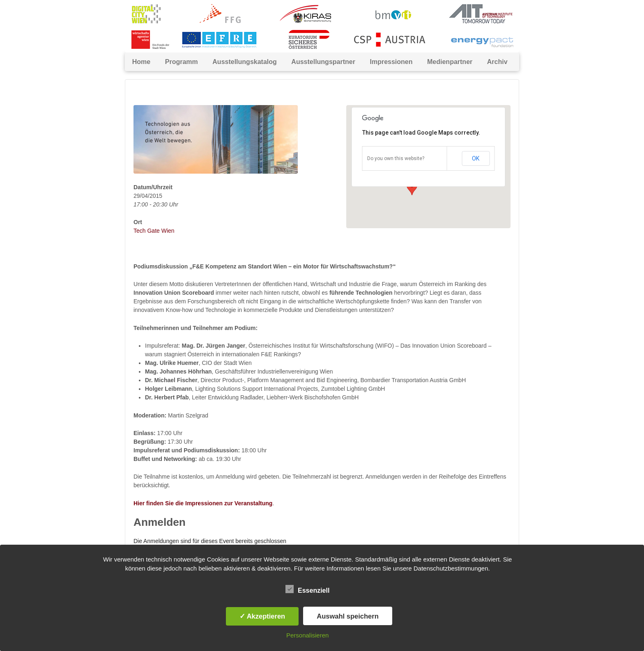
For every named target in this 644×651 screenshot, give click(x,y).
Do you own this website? (396, 158)
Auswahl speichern (347, 616)
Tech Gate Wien (154, 231)
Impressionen (391, 62)
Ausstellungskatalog (244, 62)
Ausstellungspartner (323, 62)
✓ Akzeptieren (262, 616)
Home (141, 62)
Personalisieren (307, 635)
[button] (412, 188)
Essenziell (307, 589)
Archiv (497, 62)
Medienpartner (450, 62)
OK (476, 158)
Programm (182, 62)
